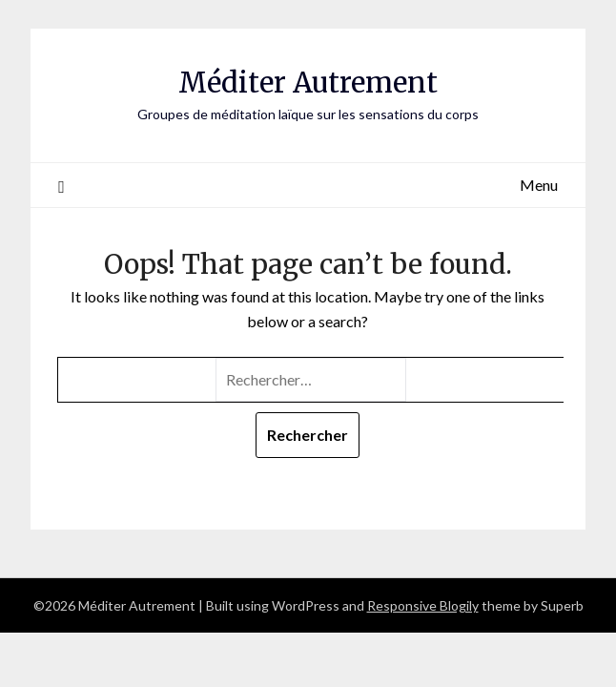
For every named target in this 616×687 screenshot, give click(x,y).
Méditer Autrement (308, 83)
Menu (539, 185)
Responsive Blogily (423, 605)
